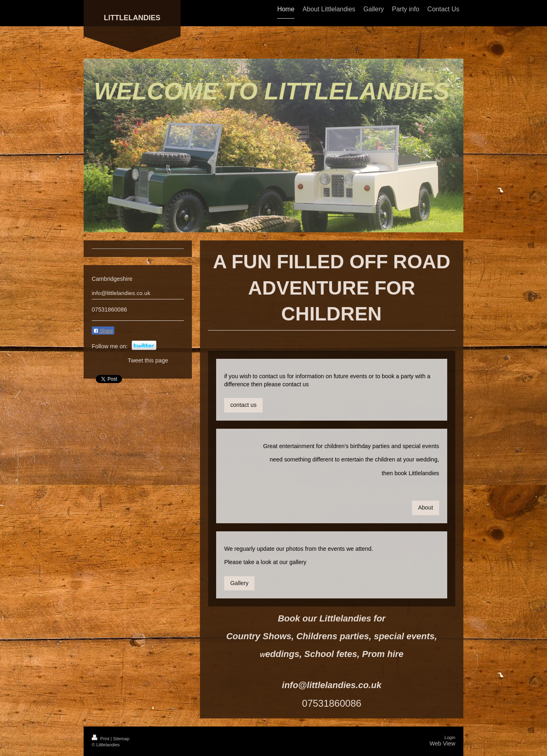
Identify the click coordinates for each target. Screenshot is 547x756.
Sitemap (121, 739)
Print (101, 739)
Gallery (239, 583)
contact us (243, 405)
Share (103, 331)
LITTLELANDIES (132, 18)
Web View (442, 743)
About (426, 508)
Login (450, 737)
